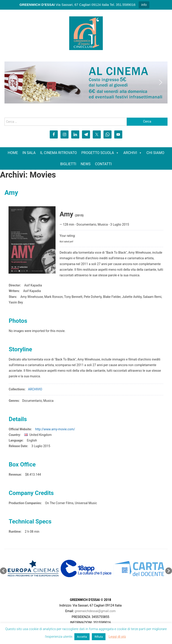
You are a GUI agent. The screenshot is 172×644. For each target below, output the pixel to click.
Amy (11, 192)
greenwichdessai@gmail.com (95, 611)
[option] (33, 568)
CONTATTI (103, 164)
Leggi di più (117, 637)
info (144, 5)
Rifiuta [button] (99, 637)
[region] (86, 82)
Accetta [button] (82, 637)
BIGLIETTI (68, 164)
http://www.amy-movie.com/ (55, 429)
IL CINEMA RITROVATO (58, 153)
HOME (13, 153)
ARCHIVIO (35, 389)
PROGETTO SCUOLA (98, 153)
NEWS (86, 164)
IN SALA (29, 153)
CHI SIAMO (155, 153)
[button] (11, 82)
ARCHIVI (130, 153)
